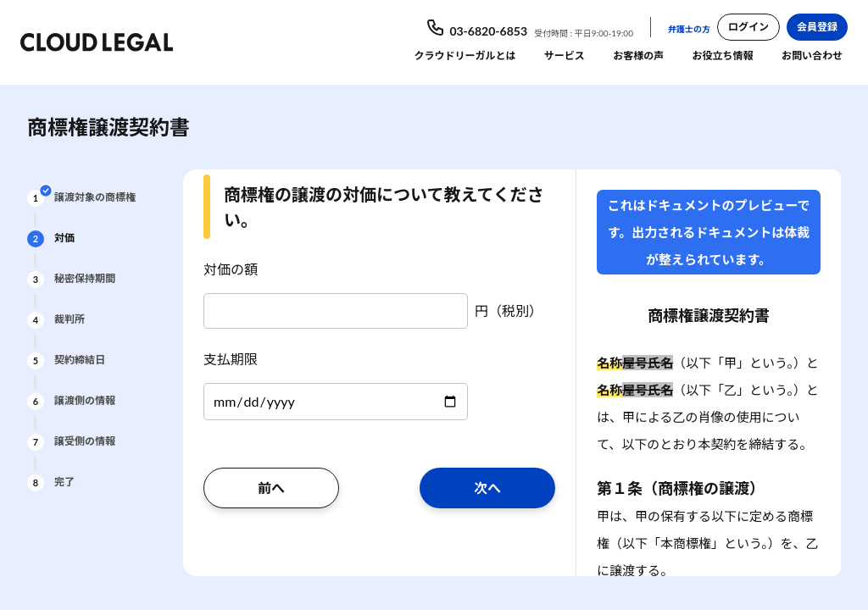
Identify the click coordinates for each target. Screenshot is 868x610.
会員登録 (817, 27)
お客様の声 (638, 55)
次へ (487, 488)
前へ (271, 488)
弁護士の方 (689, 29)
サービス (565, 55)
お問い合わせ (812, 55)
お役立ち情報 (723, 55)
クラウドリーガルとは (465, 55)
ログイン (748, 27)
